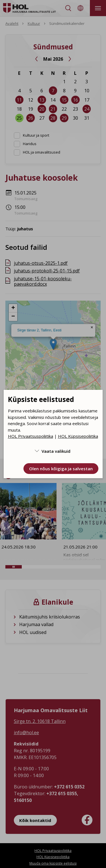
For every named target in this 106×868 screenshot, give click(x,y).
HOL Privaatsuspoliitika (31, 436)
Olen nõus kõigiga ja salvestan (61, 469)
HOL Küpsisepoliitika (78, 436)
